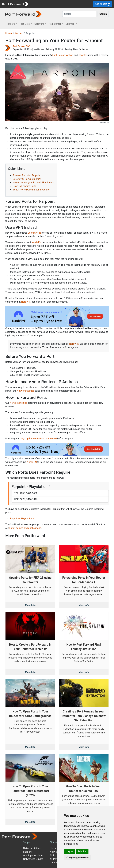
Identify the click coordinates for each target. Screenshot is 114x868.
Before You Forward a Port (27, 179)
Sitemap (54, 842)
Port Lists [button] (25, 24)
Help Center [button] (55, 24)
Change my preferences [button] (78, 857)
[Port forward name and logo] (15, 4)
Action (70, 55)
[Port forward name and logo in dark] (24, 14)
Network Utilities (26, 391)
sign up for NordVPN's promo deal (39, 439)
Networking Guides (33, 859)
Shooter (83, 55)
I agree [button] (70, 851)
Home (9, 33)
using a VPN (34, 233)
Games (19, 33)
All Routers (56, 855)
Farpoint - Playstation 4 (22, 519)
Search (103, 14)
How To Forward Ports (25, 186)
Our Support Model (33, 855)
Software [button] (39, 24)
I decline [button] (82, 851)
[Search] (79, 14)
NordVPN (36, 242)
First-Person (59, 55)
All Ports (54, 859)
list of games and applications (25, 528)
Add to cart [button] (103, 4)
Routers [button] (11, 24)
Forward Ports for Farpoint (27, 175)
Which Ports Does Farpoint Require (31, 190)
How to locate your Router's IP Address (33, 183)
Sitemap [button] (70, 24)
